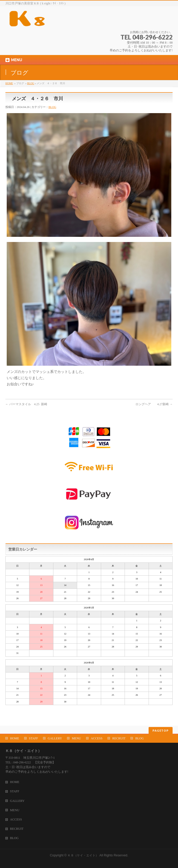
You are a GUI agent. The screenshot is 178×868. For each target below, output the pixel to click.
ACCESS (97, 738)
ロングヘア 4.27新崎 (154, 404)
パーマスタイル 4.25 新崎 (26, 404)
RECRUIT (119, 738)
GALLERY (55, 738)
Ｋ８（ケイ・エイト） (83, 855)
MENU (76, 738)
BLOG (31, 83)
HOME (9, 83)
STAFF (33, 738)
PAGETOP (161, 730)
